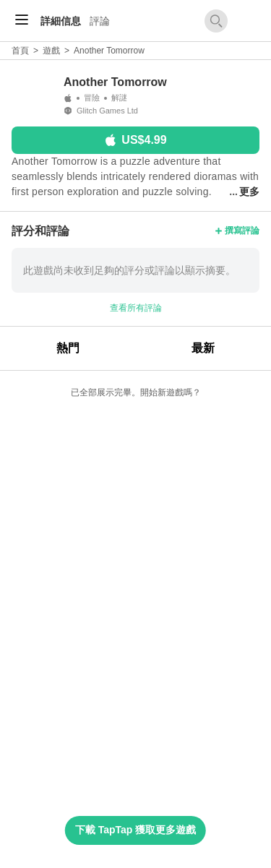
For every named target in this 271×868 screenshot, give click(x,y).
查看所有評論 (136, 308)
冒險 (92, 98)
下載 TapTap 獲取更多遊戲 (135, 830)
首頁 (20, 51)
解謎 (119, 98)
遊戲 (51, 51)
